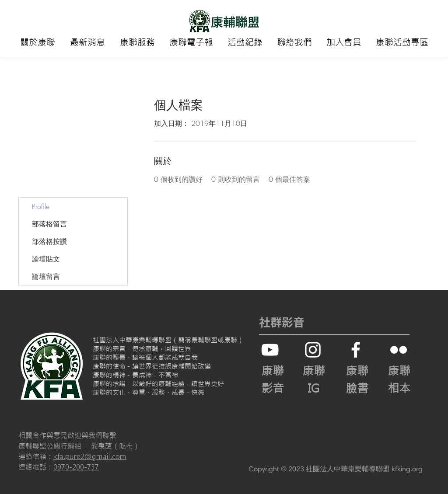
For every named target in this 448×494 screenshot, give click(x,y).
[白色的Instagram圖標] (313, 350)
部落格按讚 (49, 241)
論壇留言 (46, 276)
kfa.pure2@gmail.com (90, 456)
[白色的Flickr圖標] (399, 350)
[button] (38, 42)
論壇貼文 (46, 259)
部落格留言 (49, 224)
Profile (41, 206)
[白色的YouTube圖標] (270, 350)
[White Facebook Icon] (356, 350)
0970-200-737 (76, 467)
